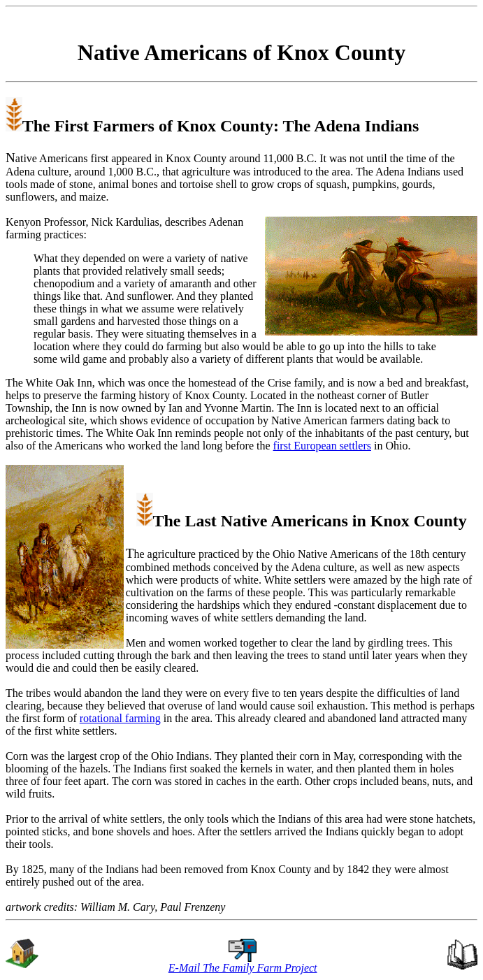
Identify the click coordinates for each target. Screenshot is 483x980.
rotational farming (120, 718)
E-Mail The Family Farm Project (243, 968)
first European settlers (322, 446)
